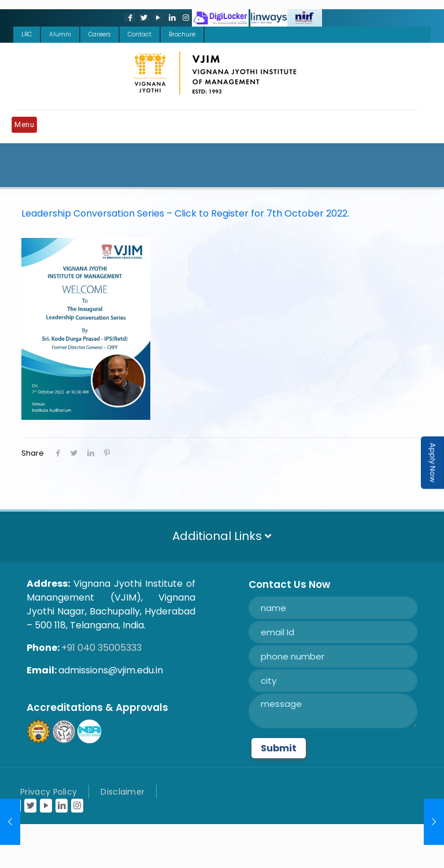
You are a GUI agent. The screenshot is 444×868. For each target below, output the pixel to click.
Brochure (182, 34)
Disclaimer (123, 792)
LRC (27, 34)
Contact (140, 34)
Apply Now (433, 463)
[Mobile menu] (27, 126)
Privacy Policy (49, 792)
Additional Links (222, 536)
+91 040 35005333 (101, 648)
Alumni (60, 34)
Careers (99, 34)
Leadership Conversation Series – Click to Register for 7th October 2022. (185, 213)
